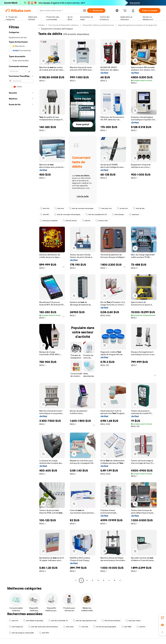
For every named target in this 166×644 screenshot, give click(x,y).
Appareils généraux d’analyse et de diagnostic (138, 25)
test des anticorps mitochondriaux (43, 627)
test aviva (68, 627)
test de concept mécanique (81, 208)
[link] (162, 618)
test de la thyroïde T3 (58, 621)
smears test (102, 221)
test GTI (13, 621)
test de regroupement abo (85, 621)
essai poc (134, 214)
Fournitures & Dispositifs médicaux (64, 25)
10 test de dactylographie (105, 627)
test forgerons (16, 627)
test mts (45, 208)
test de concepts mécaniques (67, 214)
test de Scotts (70, 221)
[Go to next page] (120, 580)
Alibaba (41, 25)
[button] (84, 11)
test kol (141, 627)
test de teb (139, 208)
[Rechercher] (96, 11)
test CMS (126, 627)
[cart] (125, 11)
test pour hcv (105, 208)
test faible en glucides (33, 621)
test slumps (118, 214)
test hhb (83, 627)
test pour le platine (49, 221)
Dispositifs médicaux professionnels (98, 25)
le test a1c (122, 208)
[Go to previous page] (76, 580)
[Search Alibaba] (60, 11)
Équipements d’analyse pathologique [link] (57, 29)
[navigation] (21, 303)
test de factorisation (111, 621)
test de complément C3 (96, 214)
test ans (59, 208)
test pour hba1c (133, 621)
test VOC (44, 633)
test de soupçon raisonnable (21, 633)
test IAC (44, 214)
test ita (86, 221)
